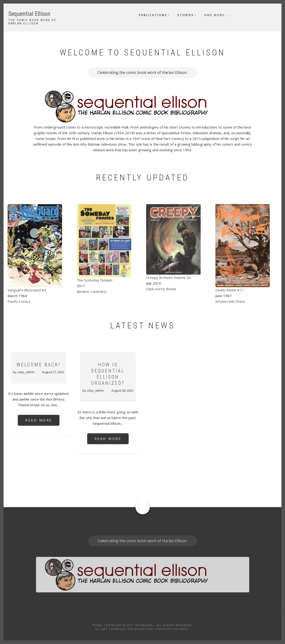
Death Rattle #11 (230, 290)
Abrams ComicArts (92, 291)
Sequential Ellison (29, 14)
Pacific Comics (19, 301)
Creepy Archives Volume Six (169, 277)
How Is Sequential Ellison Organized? (108, 374)
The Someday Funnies (95, 280)
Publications (153, 15)
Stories (186, 15)
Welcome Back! (38, 365)
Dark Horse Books (161, 289)
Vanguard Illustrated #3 (27, 290)
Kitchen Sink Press (230, 301)
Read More (39, 420)
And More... (217, 15)
